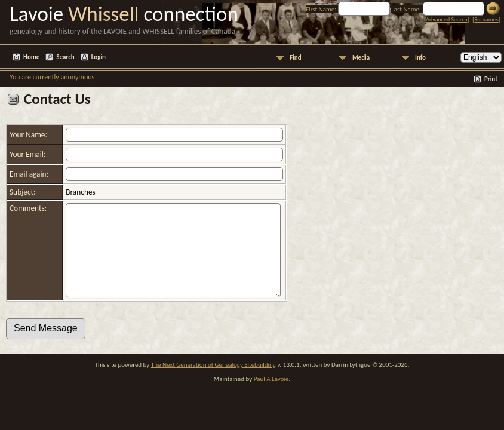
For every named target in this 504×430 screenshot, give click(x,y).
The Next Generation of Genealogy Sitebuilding (213, 383)
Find (296, 58)
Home (31, 57)
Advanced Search (446, 19)
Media (361, 58)
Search (65, 57)
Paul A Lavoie (271, 397)
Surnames (486, 19)
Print (491, 79)
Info (420, 58)
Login (99, 57)
